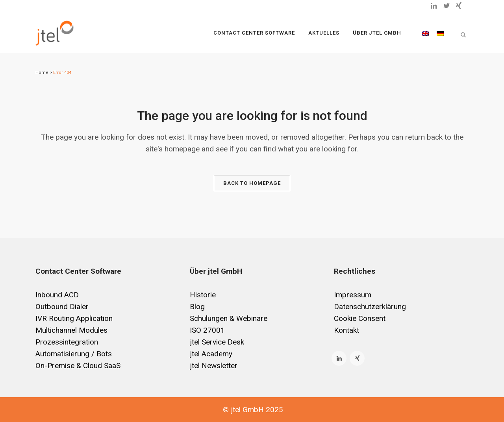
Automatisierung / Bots (74, 354)
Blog (197, 307)
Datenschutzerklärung (370, 307)
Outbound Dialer (62, 307)
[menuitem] (425, 33)
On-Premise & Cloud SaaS (78, 366)
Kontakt (346, 330)
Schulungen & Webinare (229, 318)
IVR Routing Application (74, 318)
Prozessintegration (67, 342)
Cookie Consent (360, 318)
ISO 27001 (207, 330)
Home (42, 73)
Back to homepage (252, 183)
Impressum (353, 295)
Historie (203, 295)
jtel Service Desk (217, 342)
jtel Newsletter (214, 366)
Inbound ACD (57, 295)
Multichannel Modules (71, 330)
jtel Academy (211, 354)
